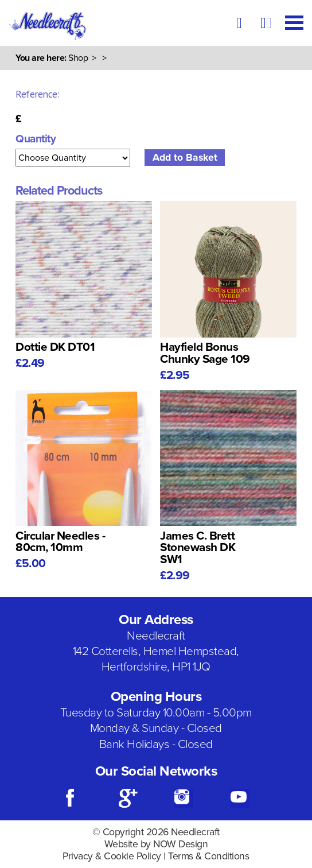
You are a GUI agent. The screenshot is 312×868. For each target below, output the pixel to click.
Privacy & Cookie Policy (112, 856)
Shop (78, 58)
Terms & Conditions (208, 856)
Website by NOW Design (156, 844)
